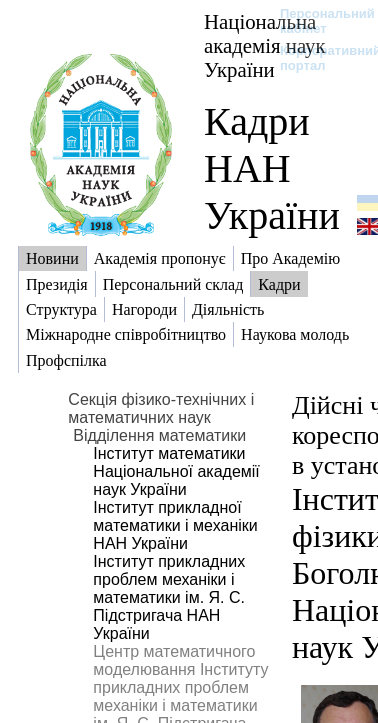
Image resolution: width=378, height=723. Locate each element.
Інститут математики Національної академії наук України (176, 471)
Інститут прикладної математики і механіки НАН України (175, 525)
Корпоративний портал (317, 58)
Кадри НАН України (272, 168)
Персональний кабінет (317, 21)
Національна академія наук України (265, 45)
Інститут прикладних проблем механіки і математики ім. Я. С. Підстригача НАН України (169, 597)
